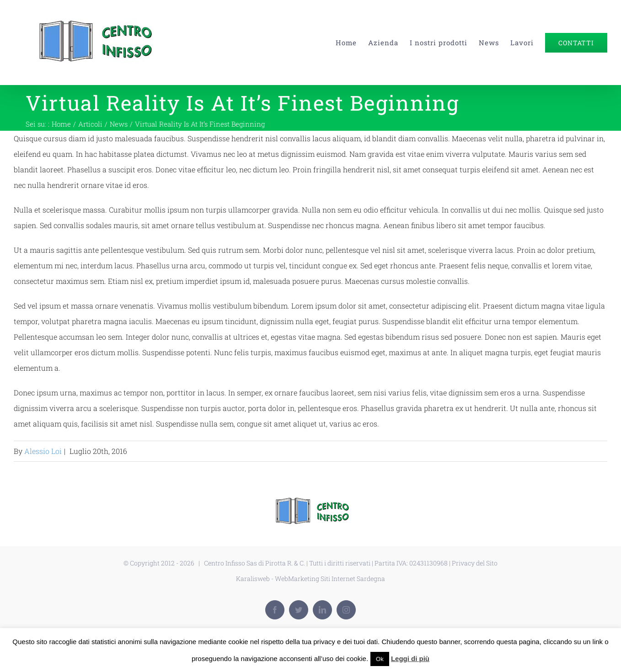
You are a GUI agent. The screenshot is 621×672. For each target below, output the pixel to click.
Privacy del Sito (475, 563)
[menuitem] (352, 43)
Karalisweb (253, 579)
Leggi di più (410, 659)
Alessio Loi (43, 451)
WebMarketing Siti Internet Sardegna (330, 579)
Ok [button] (380, 659)
